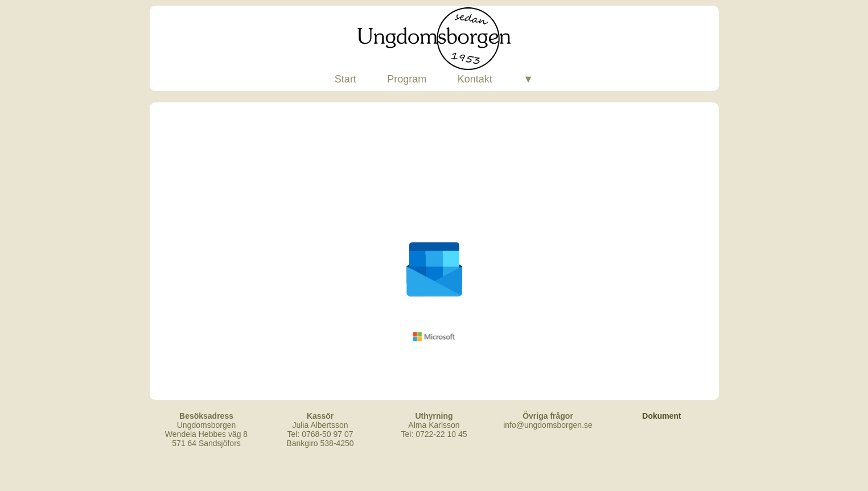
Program (407, 79)
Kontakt (475, 79)
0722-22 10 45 (441, 434)
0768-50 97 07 (327, 434)
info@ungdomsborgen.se (548, 425)
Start (345, 79)
